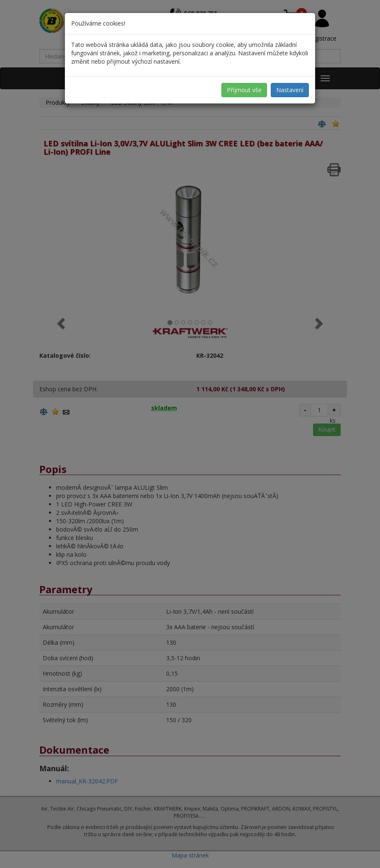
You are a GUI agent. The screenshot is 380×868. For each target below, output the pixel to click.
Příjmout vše (244, 90)
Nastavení (290, 90)
